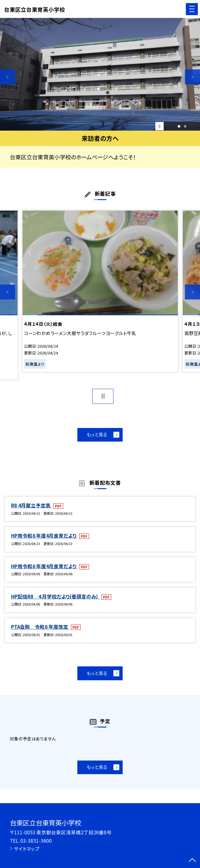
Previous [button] (8, 77)
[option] (100, 74)
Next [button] (192, 77)
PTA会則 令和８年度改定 (40, 627)
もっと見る (97, 434)
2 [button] (185, 126)
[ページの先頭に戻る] (192, 861)
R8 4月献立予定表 (31, 505)
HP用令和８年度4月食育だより (44, 535)
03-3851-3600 (36, 841)
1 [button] (179, 126)
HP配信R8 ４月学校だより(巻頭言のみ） (55, 596)
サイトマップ (27, 849)
